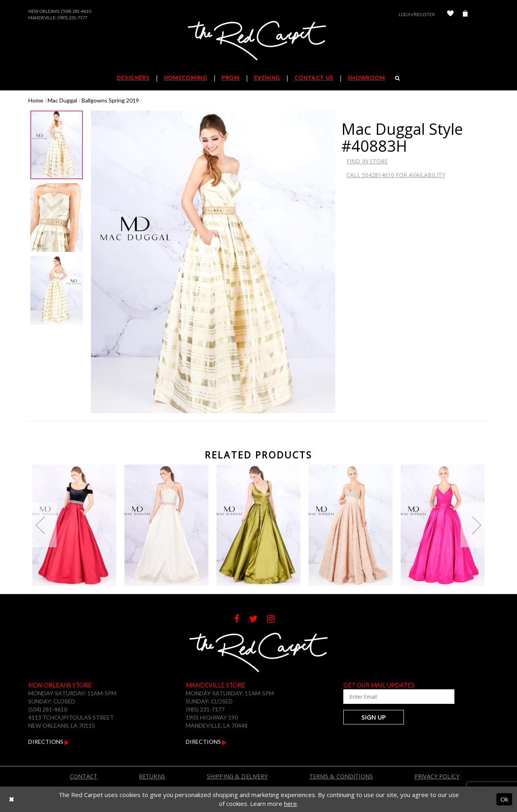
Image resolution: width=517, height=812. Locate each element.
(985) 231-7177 (72, 18)
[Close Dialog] (12, 799)
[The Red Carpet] (258, 41)
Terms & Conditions (341, 776)
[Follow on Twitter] (258, 620)
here (290, 804)
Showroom (366, 78)
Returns (152, 776)
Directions (49, 742)
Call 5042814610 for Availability (396, 175)
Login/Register (417, 14)
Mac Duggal (62, 100)
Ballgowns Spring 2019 (110, 100)
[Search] (398, 78)
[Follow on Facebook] (242, 620)
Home (36, 100)
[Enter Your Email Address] (392, 697)
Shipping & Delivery (237, 776)
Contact (84, 776)
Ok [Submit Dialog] (504, 799)
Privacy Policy (437, 776)
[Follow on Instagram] (275, 620)
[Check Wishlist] (450, 14)
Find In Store (367, 161)
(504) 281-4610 (76, 11)
